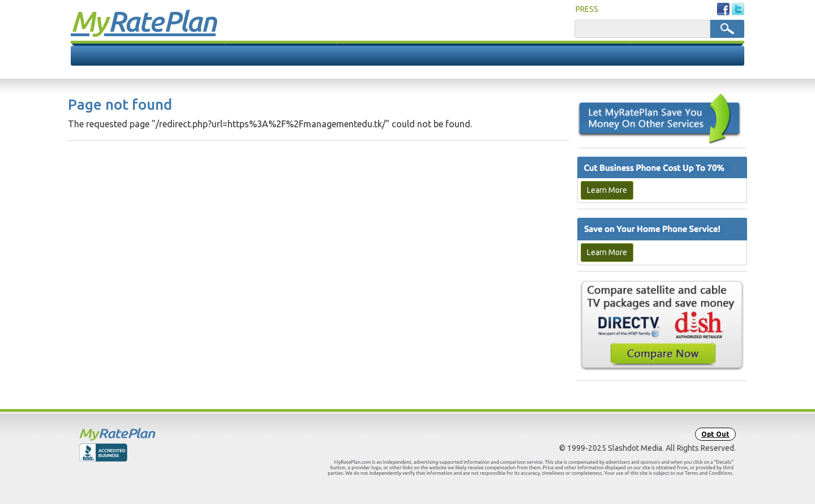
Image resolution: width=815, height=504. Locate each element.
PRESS (587, 9)
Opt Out (715, 434)
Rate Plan (143, 21)
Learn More (607, 190)
